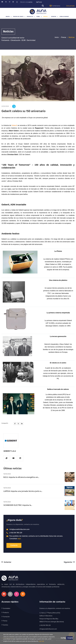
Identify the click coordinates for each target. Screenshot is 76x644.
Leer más (41, 641)
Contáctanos (55, 6)
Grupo (8, 17)
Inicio (57, 37)
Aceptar (70, 638)
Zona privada (70, 6)
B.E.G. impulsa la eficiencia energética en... (21, 477)
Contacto (14, 545)
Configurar (63, 638)
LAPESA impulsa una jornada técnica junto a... (23, 491)
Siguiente (69, 562)
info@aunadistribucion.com (19, 529)
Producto (30, 17)
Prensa (46, 17)
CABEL (38, 17)
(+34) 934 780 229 (16, 533)
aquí (19, 539)
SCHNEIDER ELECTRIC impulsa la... (18, 505)
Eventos (54, 17)
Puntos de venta (18, 17)
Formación (6, 617)
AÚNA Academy (64, 17)
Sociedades (7, 608)
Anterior (6, 562)
